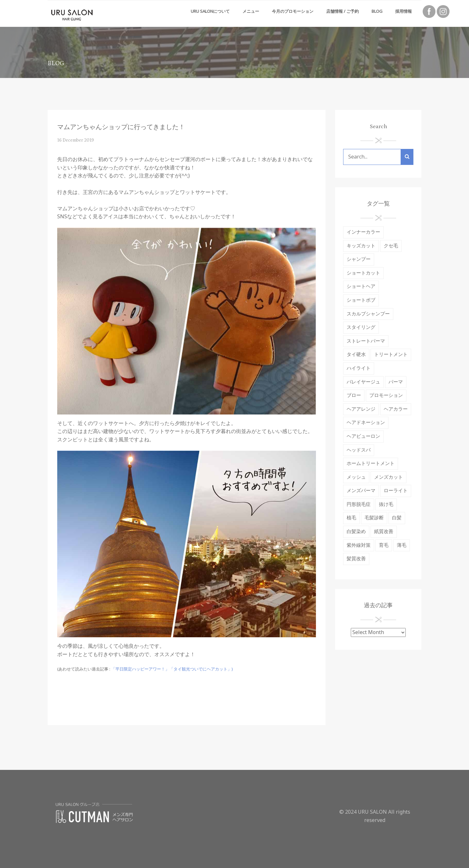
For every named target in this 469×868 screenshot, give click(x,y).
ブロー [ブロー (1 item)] (354, 395)
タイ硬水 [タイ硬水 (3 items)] (356, 355)
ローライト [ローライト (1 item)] (396, 491)
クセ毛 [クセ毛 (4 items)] (391, 246)
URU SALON (372, 812)
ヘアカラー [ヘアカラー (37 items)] (396, 409)
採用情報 (404, 12)
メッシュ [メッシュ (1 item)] (356, 477)
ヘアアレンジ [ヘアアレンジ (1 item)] (361, 409)
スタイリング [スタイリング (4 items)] (361, 327)
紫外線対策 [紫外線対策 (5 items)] (359, 545)
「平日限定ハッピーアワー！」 (140, 669)
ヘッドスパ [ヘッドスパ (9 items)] (359, 450)
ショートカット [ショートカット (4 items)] (363, 273)
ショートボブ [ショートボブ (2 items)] (361, 300)
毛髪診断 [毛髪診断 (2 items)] (374, 518)
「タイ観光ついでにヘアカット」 (200, 669)
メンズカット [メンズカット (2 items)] (388, 477)
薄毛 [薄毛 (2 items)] (402, 545)
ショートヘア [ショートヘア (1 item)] (361, 287)
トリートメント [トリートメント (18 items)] (391, 355)
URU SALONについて (210, 12)
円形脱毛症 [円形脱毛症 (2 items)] (359, 504)
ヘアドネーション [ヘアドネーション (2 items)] (366, 423)
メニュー (251, 12)
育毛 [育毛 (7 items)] (384, 545)
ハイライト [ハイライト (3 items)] (359, 368)
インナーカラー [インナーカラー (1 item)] (363, 232)
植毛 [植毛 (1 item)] (351, 518)
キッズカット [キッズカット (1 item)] (361, 246)
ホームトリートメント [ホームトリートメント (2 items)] (371, 464)
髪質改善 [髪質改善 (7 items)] (356, 559)
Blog (377, 12)
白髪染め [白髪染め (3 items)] (356, 532)
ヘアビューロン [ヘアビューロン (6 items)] (363, 436)
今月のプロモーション (293, 12)
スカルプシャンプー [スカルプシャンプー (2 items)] (368, 314)
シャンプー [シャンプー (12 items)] (359, 259)
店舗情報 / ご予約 (342, 12)
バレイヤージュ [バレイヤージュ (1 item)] (363, 382)
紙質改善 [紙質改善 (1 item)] (384, 532)
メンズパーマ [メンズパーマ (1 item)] (361, 491)
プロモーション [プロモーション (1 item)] (386, 395)
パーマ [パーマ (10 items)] (396, 382)
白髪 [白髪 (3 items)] (397, 518)
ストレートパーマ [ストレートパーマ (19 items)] (366, 341)
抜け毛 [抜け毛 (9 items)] (386, 504)
